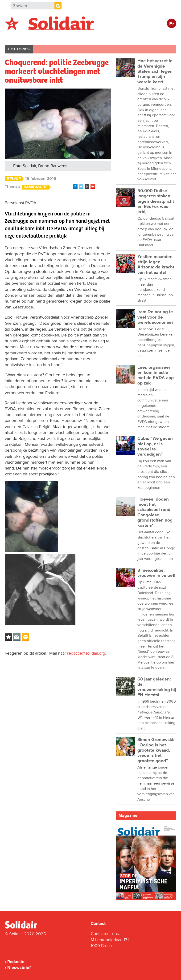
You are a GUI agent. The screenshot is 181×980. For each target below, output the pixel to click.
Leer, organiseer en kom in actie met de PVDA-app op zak (156, 375)
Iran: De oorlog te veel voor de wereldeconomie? (155, 317)
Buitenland (43, 37)
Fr (172, 24)
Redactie (16, 962)
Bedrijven (93, 37)
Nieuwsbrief (19, 968)
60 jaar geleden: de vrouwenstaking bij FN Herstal (157, 687)
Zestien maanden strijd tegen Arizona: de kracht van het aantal (156, 265)
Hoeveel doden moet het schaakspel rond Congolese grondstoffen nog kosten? (155, 512)
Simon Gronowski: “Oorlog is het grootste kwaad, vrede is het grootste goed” (156, 750)
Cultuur (120, 37)
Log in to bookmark (8, 637)
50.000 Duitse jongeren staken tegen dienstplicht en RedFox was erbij (156, 201)
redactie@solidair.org (86, 653)
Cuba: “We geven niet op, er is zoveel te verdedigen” (155, 446)
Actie (68, 37)
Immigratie (36, 187)
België (16, 37)
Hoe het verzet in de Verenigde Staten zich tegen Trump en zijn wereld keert (155, 71)
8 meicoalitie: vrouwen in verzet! (156, 573)
